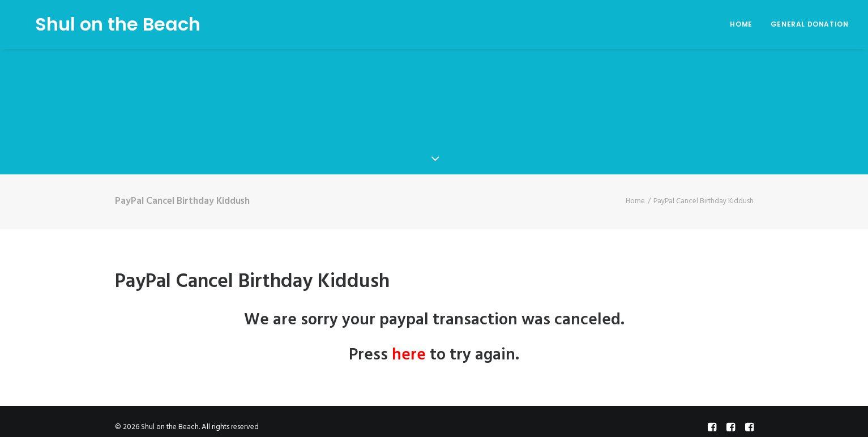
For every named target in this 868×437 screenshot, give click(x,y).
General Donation (810, 24)
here (409, 352)
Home (741, 24)
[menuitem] (745, 24)
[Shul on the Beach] (102, 24)
